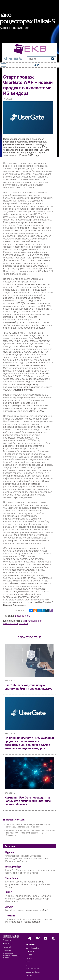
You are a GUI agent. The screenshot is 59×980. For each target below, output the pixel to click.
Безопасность (23, 616)
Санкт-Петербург (33, 948)
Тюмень (10, 916)
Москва (29, 955)
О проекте (7, 940)
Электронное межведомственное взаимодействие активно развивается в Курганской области (27, 859)
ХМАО (9, 907)
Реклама (6, 947)
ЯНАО (9, 892)
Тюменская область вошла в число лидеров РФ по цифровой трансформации (29, 920)
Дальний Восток (33, 969)
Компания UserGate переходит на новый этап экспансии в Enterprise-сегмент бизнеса (28, 801)
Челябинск (12, 878)
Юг (27, 965)
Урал (28, 962)
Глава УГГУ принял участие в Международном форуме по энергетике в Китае (30, 871)
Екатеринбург (14, 867)
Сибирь (29, 958)
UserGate (24, 624)
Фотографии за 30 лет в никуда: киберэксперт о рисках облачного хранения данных (28, 826)
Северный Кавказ (33, 972)
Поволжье (30, 951)
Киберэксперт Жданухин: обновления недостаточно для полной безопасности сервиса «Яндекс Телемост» (30, 833)
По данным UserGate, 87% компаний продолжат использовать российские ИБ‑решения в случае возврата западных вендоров (29, 743)
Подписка (7, 950)
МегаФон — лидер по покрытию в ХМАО (27, 910)
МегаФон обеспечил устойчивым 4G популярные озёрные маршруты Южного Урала (27, 884)
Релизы (29, 975)
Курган (10, 852)
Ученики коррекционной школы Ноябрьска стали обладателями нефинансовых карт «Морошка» (28, 899)
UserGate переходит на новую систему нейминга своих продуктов (28, 687)
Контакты (7, 944)
